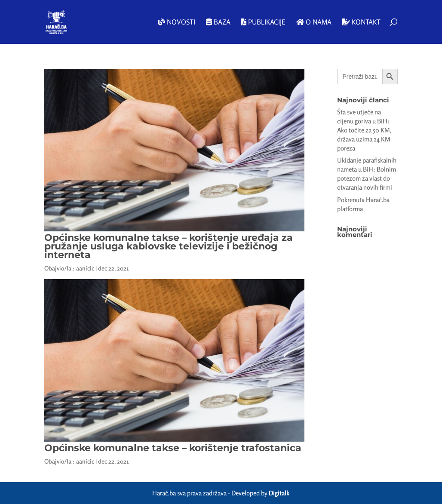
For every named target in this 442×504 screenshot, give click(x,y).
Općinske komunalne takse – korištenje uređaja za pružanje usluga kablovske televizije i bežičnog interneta (169, 246)
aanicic (85, 268)
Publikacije (263, 22)
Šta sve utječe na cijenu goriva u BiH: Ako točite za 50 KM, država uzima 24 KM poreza (364, 130)
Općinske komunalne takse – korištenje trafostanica (173, 448)
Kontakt (361, 22)
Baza (218, 22)
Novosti (177, 22)
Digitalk (279, 493)
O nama (314, 22)
